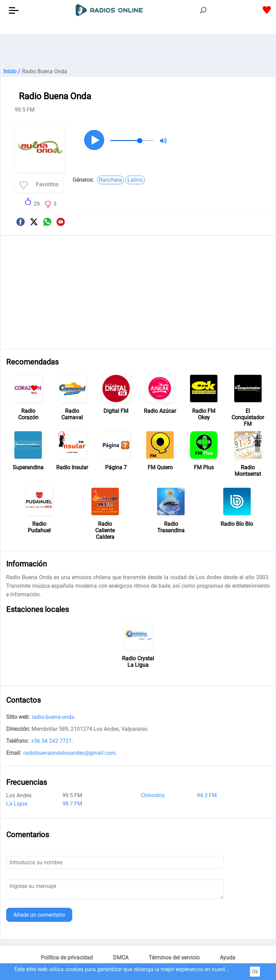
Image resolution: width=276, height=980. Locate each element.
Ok (255, 972)
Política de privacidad (67, 958)
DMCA (121, 958)
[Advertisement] (138, 51)
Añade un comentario (39, 915)
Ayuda (228, 958)
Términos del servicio (174, 958)
